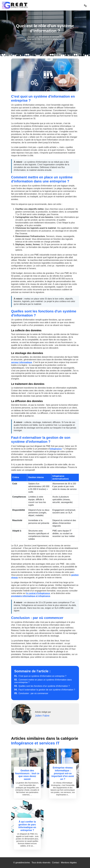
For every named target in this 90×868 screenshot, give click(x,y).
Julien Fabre (42, 716)
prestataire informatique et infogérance (31, 596)
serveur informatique (22, 362)
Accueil (31, 37)
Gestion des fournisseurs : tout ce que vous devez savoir (27, 775)
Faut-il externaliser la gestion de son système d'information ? (45, 690)
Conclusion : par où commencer (31, 693)
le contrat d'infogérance (38, 593)
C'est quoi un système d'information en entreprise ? (40, 676)
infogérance (56, 449)
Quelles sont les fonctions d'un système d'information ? (42, 686)
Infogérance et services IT (50, 37)
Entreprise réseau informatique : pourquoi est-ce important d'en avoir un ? (63, 773)
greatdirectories (23, 863)
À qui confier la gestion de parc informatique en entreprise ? (27, 826)
